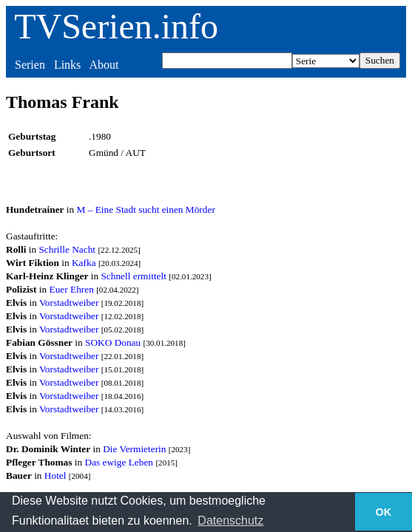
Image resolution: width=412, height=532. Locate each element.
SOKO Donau (113, 342)
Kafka (84, 263)
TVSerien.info (116, 26)
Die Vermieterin (134, 449)
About (104, 65)
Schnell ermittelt (133, 276)
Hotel (55, 475)
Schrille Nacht (67, 249)
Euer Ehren (72, 289)
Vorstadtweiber (69, 303)
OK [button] (384, 512)
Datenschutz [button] (230, 521)
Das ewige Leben (119, 462)
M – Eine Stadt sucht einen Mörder (146, 209)
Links (67, 65)
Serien (30, 65)
